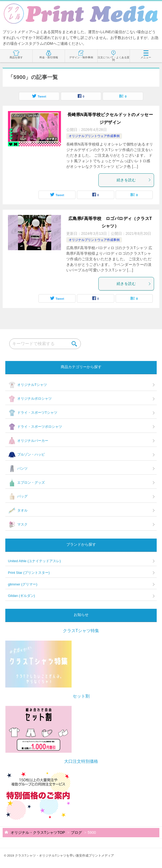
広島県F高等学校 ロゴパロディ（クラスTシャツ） (110, 222)
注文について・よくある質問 (113, 56)
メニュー (146, 55)
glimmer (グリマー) (23, 584)
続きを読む (134, 180)
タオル (18, 511)
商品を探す (16, 55)
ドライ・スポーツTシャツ (33, 413)
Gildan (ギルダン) (21, 596)
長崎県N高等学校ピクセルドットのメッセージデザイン (110, 118)
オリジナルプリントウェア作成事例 (94, 136)
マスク (18, 525)
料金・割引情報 (49, 55)
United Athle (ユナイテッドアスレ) (34, 561)
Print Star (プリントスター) (29, 573)
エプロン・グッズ (26, 483)
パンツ (18, 469)
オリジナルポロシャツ (30, 399)
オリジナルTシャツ (27, 385)
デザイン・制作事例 (81, 55)
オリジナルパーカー (28, 441)
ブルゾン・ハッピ (26, 455)
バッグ (18, 497)
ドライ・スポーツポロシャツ (35, 427)
